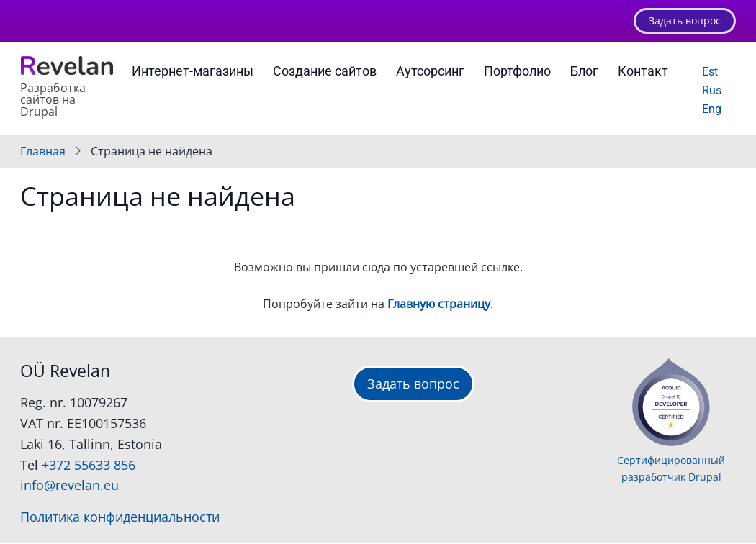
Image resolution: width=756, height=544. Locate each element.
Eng (712, 109)
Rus (712, 90)
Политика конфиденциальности (120, 517)
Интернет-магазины (193, 71)
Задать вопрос (685, 21)
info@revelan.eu (69, 485)
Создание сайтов (325, 71)
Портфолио (517, 71)
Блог (584, 71)
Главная (43, 151)
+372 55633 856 (89, 465)
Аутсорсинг (430, 71)
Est (710, 72)
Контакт (643, 71)
